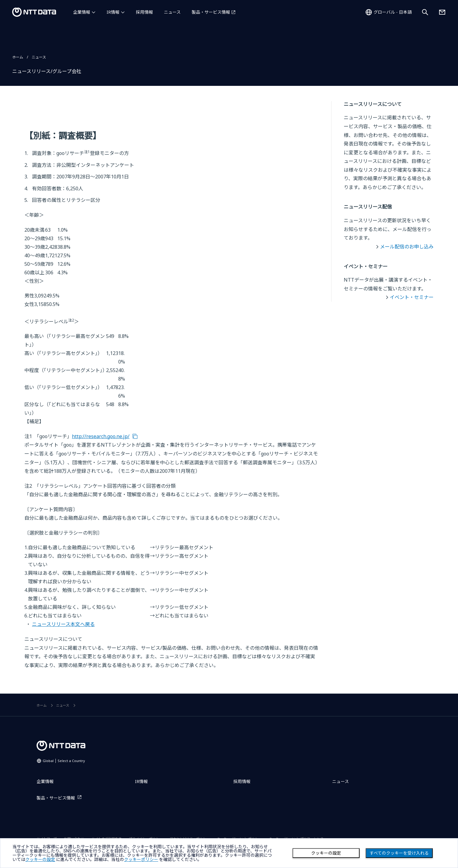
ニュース (172, 12)
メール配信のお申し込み (407, 247)
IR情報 (113, 12)
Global (64, 761)
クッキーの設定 (326, 853)
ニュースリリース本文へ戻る (63, 624)
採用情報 (144, 12)
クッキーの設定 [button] (40, 859)
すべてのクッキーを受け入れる (399, 853)
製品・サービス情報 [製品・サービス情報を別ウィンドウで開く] (211, 12)
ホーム (18, 57)
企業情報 (82, 12)
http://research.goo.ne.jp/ (101, 436)
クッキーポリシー (141, 859)
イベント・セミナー (412, 297)
